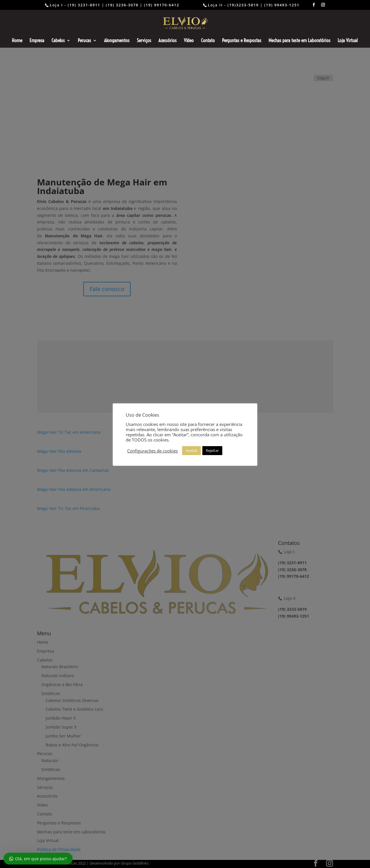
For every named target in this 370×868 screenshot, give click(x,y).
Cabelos (58, 41)
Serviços (144, 41)
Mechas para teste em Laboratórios (299, 41)
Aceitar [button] (192, 450)
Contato (208, 41)
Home (17, 41)
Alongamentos (117, 41)
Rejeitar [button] (212, 450)
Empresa (37, 41)
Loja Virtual (348, 41)
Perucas (84, 41)
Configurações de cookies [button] (152, 451)
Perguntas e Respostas (242, 41)
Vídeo (189, 41)
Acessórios (168, 41)
